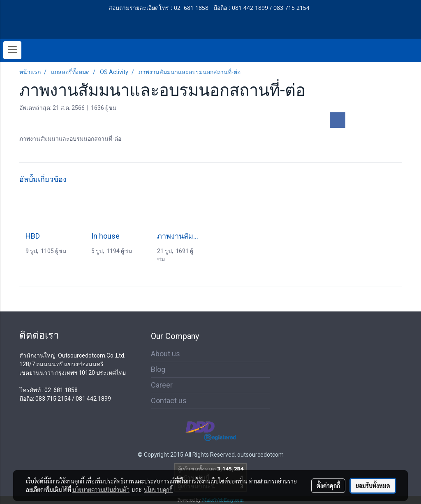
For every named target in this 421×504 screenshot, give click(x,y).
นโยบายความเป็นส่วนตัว (101, 490)
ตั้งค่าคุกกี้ (328, 485)
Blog (158, 369)
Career (162, 385)
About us (165, 354)
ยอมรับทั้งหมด (373, 485)
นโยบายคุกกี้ (158, 490)
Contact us (169, 401)
